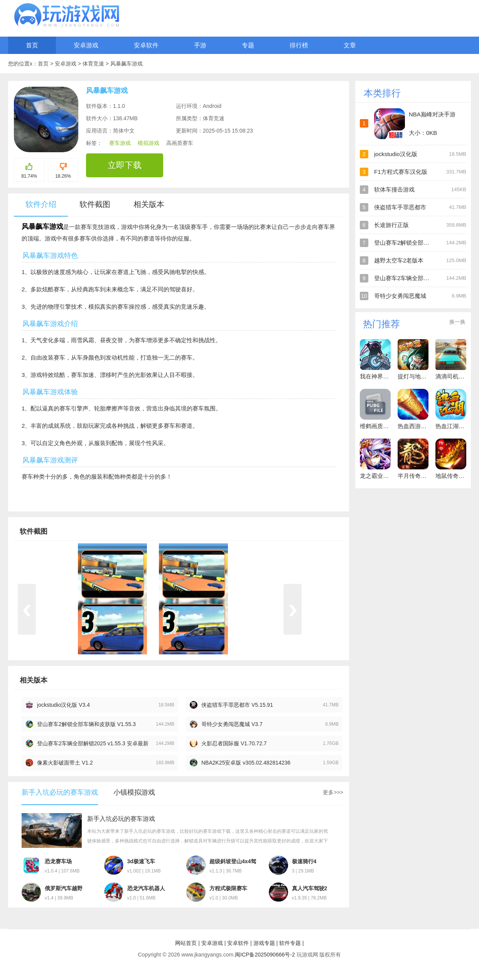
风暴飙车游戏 (126, 64)
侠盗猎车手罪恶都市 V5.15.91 (237, 705)
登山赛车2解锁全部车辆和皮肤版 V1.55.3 (86, 724)
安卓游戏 (86, 45)
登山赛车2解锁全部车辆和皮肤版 (416, 243)
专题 (248, 45)
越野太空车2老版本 (399, 260)
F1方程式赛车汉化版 (401, 172)
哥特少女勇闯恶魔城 (400, 296)
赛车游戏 (120, 143)
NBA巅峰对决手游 (432, 114)
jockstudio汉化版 (396, 154)
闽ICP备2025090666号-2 (265, 955)
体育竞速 (94, 64)
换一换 (457, 322)
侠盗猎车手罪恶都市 (400, 207)
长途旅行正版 (391, 225)
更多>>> (333, 792)
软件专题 (290, 943)
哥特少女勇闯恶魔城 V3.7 (232, 724)
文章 (350, 45)
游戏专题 (264, 943)
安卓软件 (146, 45)
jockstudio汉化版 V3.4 (63, 705)
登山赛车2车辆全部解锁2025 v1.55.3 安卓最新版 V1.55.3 (93, 744)
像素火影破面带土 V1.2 (65, 763)
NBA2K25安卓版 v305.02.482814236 (246, 763)
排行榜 (299, 45)
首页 (32, 45)
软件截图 (95, 204)
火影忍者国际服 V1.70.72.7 (234, 743)
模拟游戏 (148, 143)
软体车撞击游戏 (394, 189)
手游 (200, 45)
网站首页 (186, 943)
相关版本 (149, 204)
